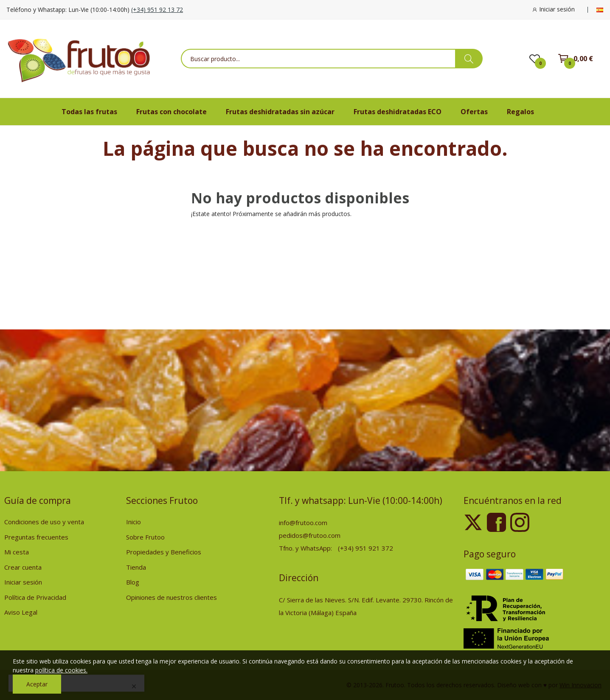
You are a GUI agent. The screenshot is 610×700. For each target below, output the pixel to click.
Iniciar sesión (23, 582)
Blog (133, 582)
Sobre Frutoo (145, 537)
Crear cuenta (23, 567)
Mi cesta (17, 552)
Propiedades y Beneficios (164, 552)
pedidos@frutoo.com (310, 535)
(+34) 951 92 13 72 (157, 10)
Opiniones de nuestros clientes (171, 597)
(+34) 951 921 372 (365, 548)
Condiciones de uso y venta (44, 522)
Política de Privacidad (35, 597)
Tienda (136, 567)
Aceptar (37, 684)
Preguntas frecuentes (36, 537)
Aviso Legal (21, 612)
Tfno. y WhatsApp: (306, 548)
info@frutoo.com (303, 523)
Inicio (134, 522)
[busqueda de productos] (469, 59)
